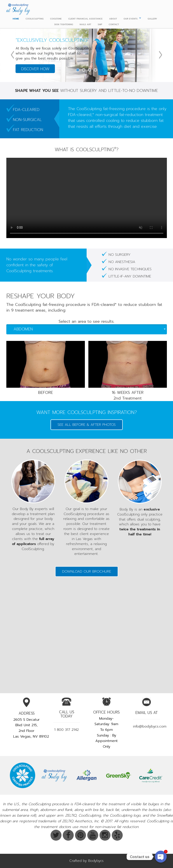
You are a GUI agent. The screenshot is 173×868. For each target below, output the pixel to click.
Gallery (152, 19)
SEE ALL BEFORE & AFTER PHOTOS (87, 425)
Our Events (131, 19)
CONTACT (114, 24)
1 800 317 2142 (66, 730)
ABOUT (113, 19)
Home (16, 19)
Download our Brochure (87, 572)
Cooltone (56, 19)
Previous (12, 55)
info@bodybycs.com (150, 726)
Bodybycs (96, 861)
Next (161, 55)
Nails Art (85, 24)
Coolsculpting (35, 19)
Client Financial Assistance (85, 19)
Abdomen (90, 329)
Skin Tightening (64, 24)
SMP (100, 24)
